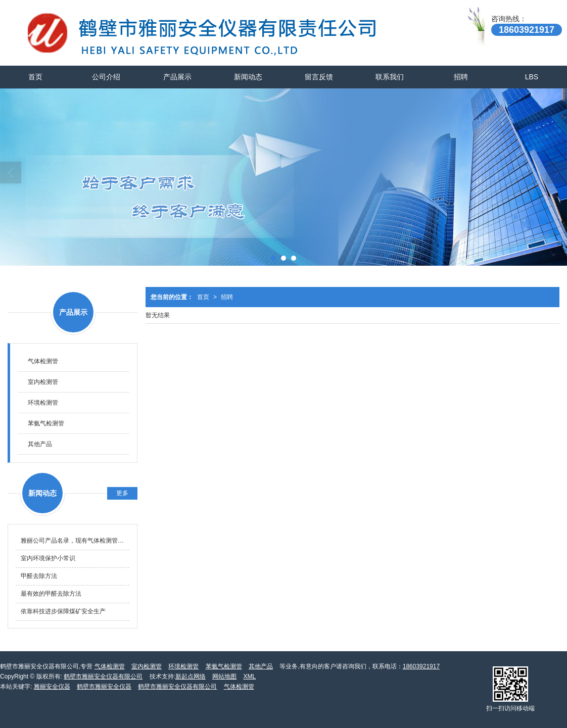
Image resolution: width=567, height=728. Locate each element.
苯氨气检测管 (46, 423)
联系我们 (390, 77)
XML (250, 676)
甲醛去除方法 (39, 576)
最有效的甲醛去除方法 (51, 594)
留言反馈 (319, 77)
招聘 (461, 77)
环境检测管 (43, 403)
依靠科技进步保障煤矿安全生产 (63, 611)
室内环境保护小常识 (48, 558)
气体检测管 (43, 361)
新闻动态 (248, 77)
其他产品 (40, 444)
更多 (122, 493)
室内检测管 (43, 382)
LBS (532, 77)
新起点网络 (191, 676)
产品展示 (177, 77)
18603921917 (421, 666)
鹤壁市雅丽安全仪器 (104, 687)
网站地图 (224, 676)
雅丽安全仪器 (52, 687)
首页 (35, 77)
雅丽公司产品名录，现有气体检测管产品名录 (75, 541)
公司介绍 (106, 77)
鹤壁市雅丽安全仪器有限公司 (103, 676)
